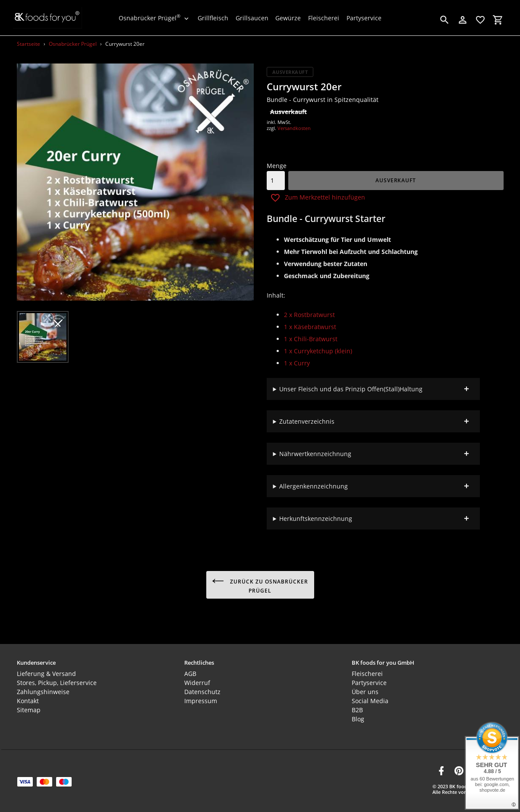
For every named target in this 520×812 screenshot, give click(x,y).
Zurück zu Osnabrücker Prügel (260, 585)
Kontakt (28, 697)
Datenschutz (202, 688)
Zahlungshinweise (43, 688)
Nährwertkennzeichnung (315, 454)
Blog (358, 715)
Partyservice (369, 679)
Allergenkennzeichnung (314, 486)
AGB (190, 670)
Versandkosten (294, 128)
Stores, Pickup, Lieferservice (57, 679)
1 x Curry (297, 363)
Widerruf (197, 679)
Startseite (28, 44)
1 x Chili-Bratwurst (311, 339)
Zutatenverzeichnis (307, 421)
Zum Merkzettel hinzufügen (318, 198)
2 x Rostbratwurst (309, 315)
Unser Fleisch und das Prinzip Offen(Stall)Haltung (351, 389)
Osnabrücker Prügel (73, 44)
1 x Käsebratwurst (310, 327)
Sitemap (29, 706)
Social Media (370, 697)
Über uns (365, 688)
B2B (357, 706)
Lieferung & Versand (46, 670)
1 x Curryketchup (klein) (318, 351)
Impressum (201, 697)
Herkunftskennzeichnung (316, 519)
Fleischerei (367, 670)
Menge (277, 166)
